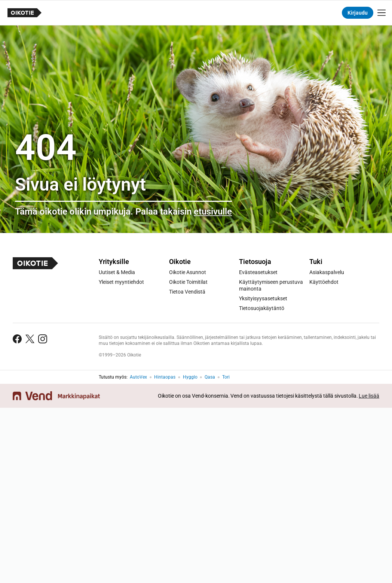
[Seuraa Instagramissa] (43, 339)
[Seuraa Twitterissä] (30, 339)
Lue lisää (369, 396)
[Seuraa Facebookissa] (17, 339)
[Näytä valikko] (382, 13)
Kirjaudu (358, 13)
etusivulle (213, 212)
